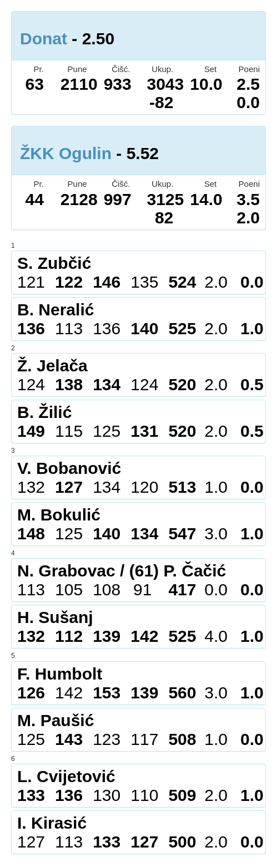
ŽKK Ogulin (66, 153)
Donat (44, 39)
